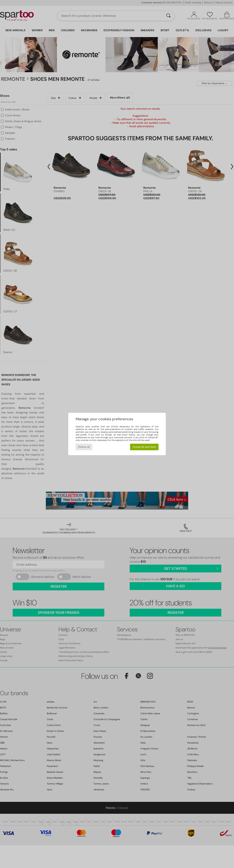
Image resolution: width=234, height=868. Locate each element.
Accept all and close (144, 447)
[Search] (168, 16)
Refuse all (84, 447)
